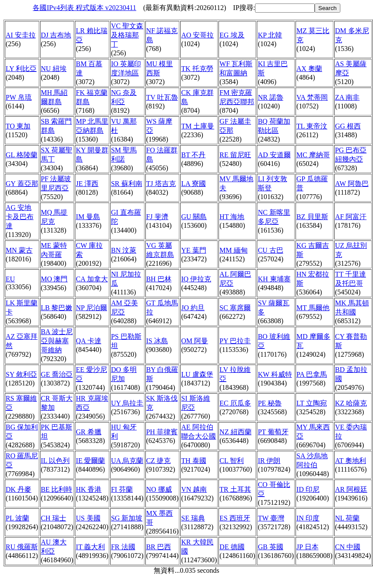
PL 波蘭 (17, 518)
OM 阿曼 (195, 341)
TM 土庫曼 (198, 126)
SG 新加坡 (127, 518)
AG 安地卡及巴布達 (20, 217)
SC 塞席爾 (235, 308)
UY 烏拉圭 (127, 403)
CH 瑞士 (54, 518)
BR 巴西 (159, 547)
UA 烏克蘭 (127, 461)
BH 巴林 (159, 279)
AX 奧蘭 (309, 69)
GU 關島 (194, 217)
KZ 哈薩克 (351, 403)
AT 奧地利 (351, 461)
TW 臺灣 (271, 518)
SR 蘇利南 (127, 184)
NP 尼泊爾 (91, 308)
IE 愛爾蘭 (90, 461)
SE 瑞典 (193, 518)
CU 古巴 (270, 250)
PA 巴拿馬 (312, 374)
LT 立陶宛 (312, 403)
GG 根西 (348, 126)
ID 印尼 (308, 489)
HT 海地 (232, 217)
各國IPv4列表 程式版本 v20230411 (84, 8)
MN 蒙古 (19, 250)
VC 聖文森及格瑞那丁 (127, 35)
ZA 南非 (347, 97)
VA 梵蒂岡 (312, 97)
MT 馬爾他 (313, 308)
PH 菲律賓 (162, 432)
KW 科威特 (275, 374)
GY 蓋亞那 (22, 184)
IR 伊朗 (269, 461)
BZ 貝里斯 (312, 217)
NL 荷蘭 (348, 518)
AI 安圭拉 (21, 35)
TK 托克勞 (197, 69)
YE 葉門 (193, 250)
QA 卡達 (88, 341)
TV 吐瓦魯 (162, 97)
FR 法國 (123, 547)
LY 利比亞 (21, 69)
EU (10, 279)
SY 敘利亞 (21, 374)
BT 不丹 (193, 155)
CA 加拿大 (92, 279)
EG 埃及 (232, 35)
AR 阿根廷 (351, 489)
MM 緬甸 (233, 250)
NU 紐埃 (54, 69)
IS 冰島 (157, 341)
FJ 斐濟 (157, 217)
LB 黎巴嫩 (57, 308)
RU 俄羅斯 (22, 547)
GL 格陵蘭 (22, 155)
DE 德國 (232, 547)
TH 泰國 (193, 461)
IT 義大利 (90, 547)
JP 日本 (307, 547)
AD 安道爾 (274, 155)
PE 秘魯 (270, 403)
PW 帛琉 (19, 97)
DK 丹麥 (18, 489)
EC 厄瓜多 (235, 403)
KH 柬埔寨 (274, 279)
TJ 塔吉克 (161, 184)
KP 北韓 (270, 35)
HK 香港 (89, 489)
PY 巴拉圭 (235, 341)
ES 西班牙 (235, 518)
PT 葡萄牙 (273, 432)
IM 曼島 (88, 217)
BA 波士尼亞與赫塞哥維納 (57, 341)
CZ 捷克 (158, 461)
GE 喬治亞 (57, 374)
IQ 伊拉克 (196, 279)
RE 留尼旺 (235, 155)
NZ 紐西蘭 (235, 432)
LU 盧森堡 (197, 374)
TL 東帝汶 (312, 126)
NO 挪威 (159, 489)
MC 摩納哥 (313, 155)
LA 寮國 (193, 184)
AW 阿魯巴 (352, 184)
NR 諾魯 (270, 97)
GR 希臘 (88, 432)
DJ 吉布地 (56, 35)
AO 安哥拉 (197, 35)
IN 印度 (308, 518)
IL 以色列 (55, 461)
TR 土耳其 (235, 489)
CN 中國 (348, 547)
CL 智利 (232, 461)
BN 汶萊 (124, 250)
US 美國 (88, 518)
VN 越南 (194, 489)
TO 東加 (18, 126)
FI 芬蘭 (122, 489)
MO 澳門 (54, 279)
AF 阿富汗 (351, 217)
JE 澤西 (87, 184)
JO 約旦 (193, 308)
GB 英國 (270, 547)
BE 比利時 (57, 489)
